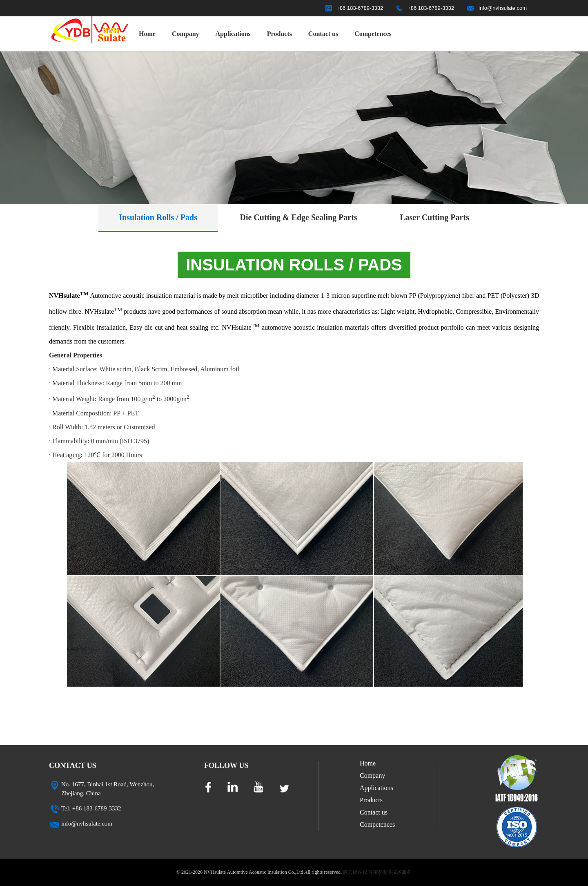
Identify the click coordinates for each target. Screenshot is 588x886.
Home (147, 34)
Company (186, 34)
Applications (233, 34)
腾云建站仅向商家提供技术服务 (377, 872)
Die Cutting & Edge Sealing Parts (298, 217)
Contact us (323, 34)
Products (280, 34)
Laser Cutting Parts (434, 217)
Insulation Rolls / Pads (158, 217)
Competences (373, 34)
